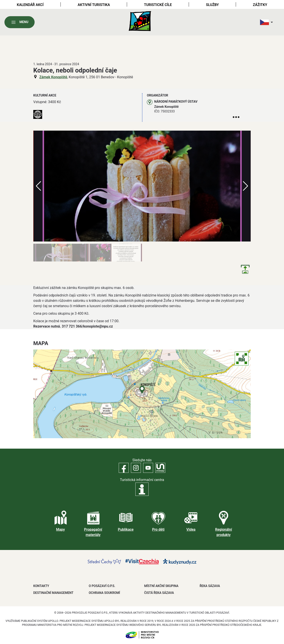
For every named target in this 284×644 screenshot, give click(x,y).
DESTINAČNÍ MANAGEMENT (53, 593)
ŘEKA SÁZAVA (210, 586)
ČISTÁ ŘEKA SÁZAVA (159, 593)
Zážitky (260, 5)
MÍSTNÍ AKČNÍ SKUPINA (161, 586)
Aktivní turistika (94, 5)
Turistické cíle (158, 5)
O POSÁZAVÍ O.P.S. (102, 586)
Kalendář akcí (30, 5)
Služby (212, 5)
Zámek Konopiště (53, 77)
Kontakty (41, 586)
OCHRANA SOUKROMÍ (104, 593)
